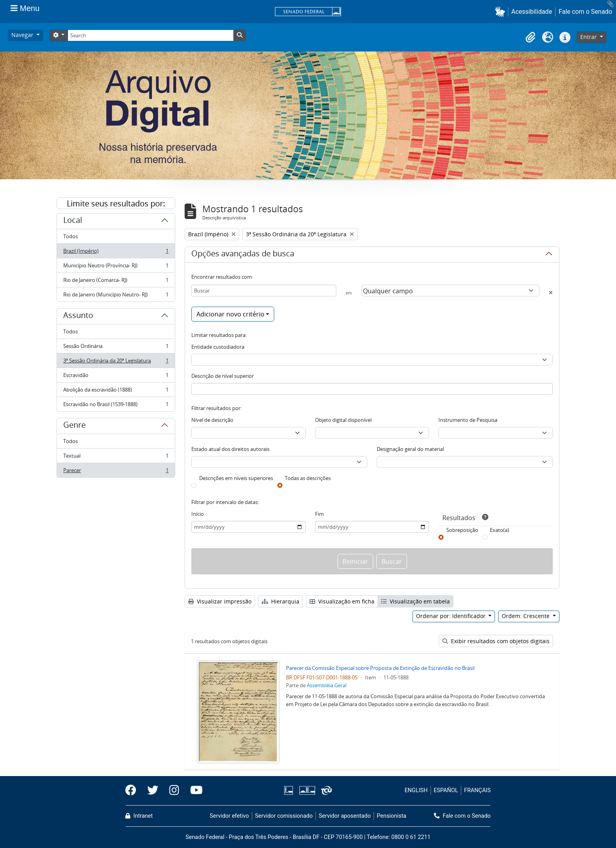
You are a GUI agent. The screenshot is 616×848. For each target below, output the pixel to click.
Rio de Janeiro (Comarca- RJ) (116, 282)
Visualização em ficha (342, 601)
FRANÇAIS (477, 790)
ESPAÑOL (446, 790)
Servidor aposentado (345, 816)
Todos (71, 236)
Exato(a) (500, 530)
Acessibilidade (532, 12)
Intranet (139, 816)
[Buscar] (264, 291)
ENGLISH (416, 790)
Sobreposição (462, 530)
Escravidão (116, 377)
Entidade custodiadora (218, 347)
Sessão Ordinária (116, 348)
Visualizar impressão (220, 601)
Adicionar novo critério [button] (230, 314)
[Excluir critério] (551, 292)
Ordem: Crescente (526, 616)
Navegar (23, 35)
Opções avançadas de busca (243, 255)
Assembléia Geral (327, 685)
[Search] (150, 35)
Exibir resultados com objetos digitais (496, 641)
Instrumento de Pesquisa (468, 420)
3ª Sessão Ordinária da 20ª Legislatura (116, 362)
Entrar (589, 37)
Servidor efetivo (229, 816)
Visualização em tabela (415, 601)
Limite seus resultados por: (116, 203)
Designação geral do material (410, 449)
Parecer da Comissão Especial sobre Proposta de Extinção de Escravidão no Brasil (380, 668)
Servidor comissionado (284, 816)
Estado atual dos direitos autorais (230, 449)
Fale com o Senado (585, 12)
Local (73, 221)
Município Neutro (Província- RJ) (116, 267)
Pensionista (391, 816)
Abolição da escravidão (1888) (116, 391)
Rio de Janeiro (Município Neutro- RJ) (116, 296)
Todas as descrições (308, 478)
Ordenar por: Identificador (452, 616)
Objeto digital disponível (343, 420)
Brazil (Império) (116, 253)
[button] (501, 12)
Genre (74, 426)
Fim (319, 514)
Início (198, 514)
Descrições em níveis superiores (236, 478)
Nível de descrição (212, 420)
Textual (116, 457)
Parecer (116, 472)
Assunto (78, 316)
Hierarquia (280, 601)
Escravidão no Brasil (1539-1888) (116, 406)
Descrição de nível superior (223, 376)
